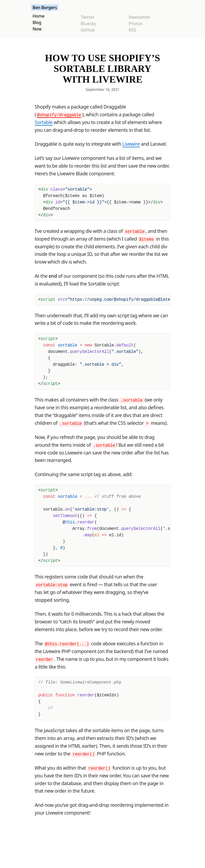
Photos (136, 24)
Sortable (44, 122)
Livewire (131, 144)
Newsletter (139, 17)
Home (38, 16)
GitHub (88, 30)
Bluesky (88, 24)
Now (37, 29)
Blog (37, 22)
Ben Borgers (45, 7)
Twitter (88, 17)
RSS (132, 30)
